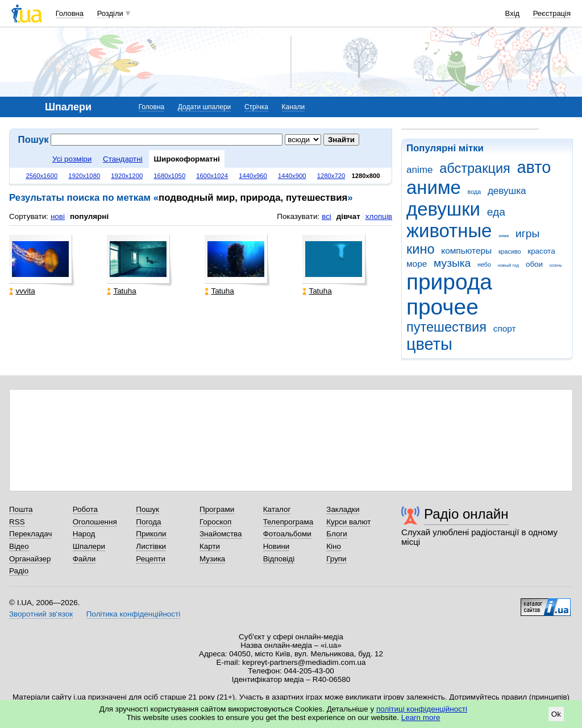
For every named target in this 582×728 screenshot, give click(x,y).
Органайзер (30, 559)
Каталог (277, 509)
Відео (19, 546)
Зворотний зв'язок (41, 614)
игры (527, 233)
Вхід (513, 13)
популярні (89, 216)
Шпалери (89, 546)
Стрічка (256, 107)
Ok (556, 714)
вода (475, 192)
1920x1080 (84, 176)
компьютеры (466, 251)
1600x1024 (212, 176)
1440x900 (292, 176)
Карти (210, 546)
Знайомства (221, 534)
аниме (434, 187)
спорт (505, 328)
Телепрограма (288, 522)
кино (421, 249)
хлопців (379, 216)
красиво (510, 251)
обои (534, 264)
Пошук (147, 509)
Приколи (151, 534)
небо (484, 264)
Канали (294, 107)
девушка (507, 191)
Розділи (110, 13)
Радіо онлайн (466, 514)
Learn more (421, 717)
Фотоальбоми (287, 534)
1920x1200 (127, 176)
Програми (217, 509)
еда (496, 212)
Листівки (151, 546)
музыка (452, 263)
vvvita (22, 291)
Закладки (343, 509)
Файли (84, 559)
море (417, 264)
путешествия (446, 327)
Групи (336, 559)
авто (534, 167)
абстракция (475, 168)
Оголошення (95, 522)
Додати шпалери (204, 107)
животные (449, 231)
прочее (442, 307)
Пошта (21, 509)
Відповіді (279, 559)
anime (419, 170)
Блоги (337, 534)
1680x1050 (169, 176)
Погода (148, 522)
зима (504, 236)
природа (449, 282)
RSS (17, 522)
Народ (84, 534)
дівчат (348, 216)
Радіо (19, 571)
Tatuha (121, 291)
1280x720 (331, 176)
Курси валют (348, 522)
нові (58, 216)
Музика (212, 559)
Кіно (334, 546)
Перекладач (30, 534)
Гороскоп (215, 522)
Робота (85, 509)
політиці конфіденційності (422, 709)
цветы (429, 344)
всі (327, 216)
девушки (443, 209)
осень (556, 265)
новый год (508, 265)
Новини (277, 546)
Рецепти (151, 559)
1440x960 (253, 176)
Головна (70, 13)
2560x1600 (41, 176)
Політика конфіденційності (133, 614)
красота (541, 251)
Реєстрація (552, 13)
